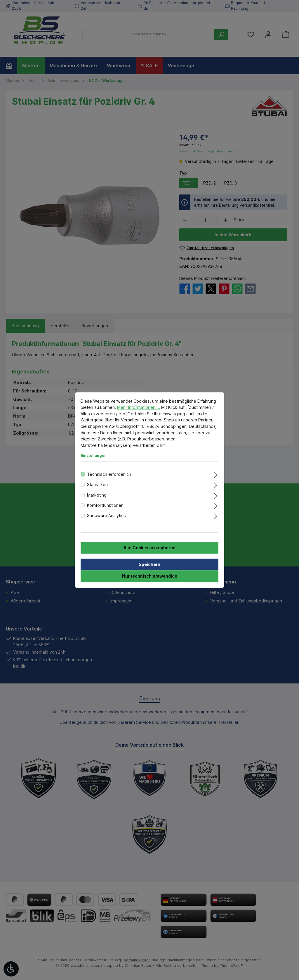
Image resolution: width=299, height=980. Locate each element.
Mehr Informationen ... (139, 407)
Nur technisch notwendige (150, 576)
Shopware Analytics (106, 516)
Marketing (97, 495)
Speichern (149, 564)
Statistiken (97, 484)
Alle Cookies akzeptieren (149, 548)
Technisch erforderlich (109, 474)
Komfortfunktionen (105, 505)
